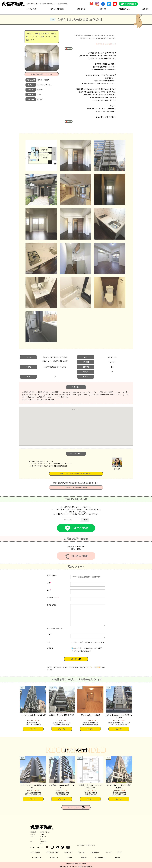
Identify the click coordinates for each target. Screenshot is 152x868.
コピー (85, 520)
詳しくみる (33, 799)
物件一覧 (103, 9)
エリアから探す (32, 9)
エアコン (49, 37)
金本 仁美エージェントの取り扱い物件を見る (76, 474)
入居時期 (50, 648)
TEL (49, 590)
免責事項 (117, 858)
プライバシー (90, 667)
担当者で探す (82, 9)
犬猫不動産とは (124, 9)
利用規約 (98, 667)
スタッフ (109, 852)
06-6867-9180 (43, 838)
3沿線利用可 (45, 34)
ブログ (120, 852)
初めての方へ (54, 858)
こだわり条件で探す (57, 9)
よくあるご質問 (37, 858)
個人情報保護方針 (101, 858)
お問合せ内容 (52, 605)
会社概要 (70, 858)
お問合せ (146, 9)
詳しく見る (33, 729)
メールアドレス (53, 598)
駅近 (37, 34)
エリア (49, 634)
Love (68, 49)
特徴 (48, 642)
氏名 (49, 583)
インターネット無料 (37, 37)
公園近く (30, 34)
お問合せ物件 (52, 575)
